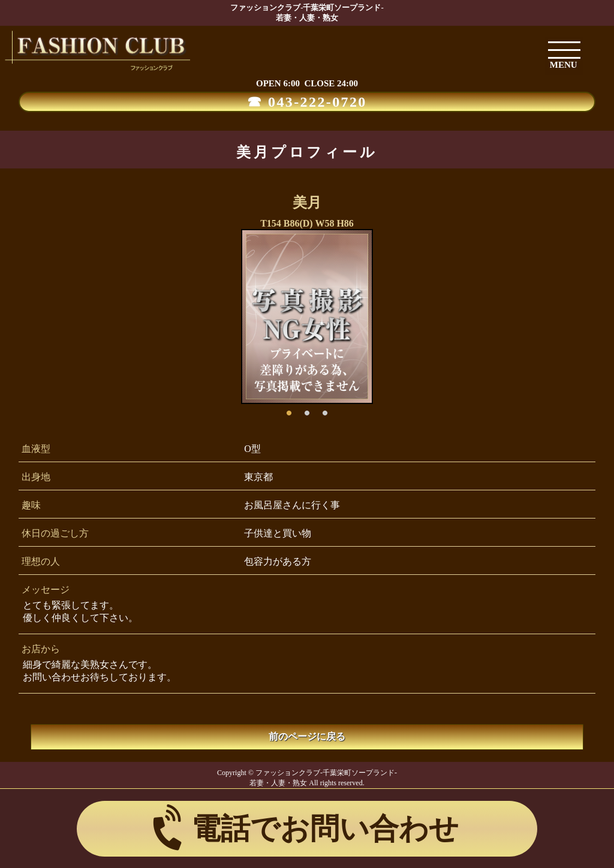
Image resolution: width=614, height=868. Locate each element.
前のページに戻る (307, 736)
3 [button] (325, 410)
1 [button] (289, 410)
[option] (307, 317)
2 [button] (307, 410)
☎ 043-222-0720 (307, 102)
